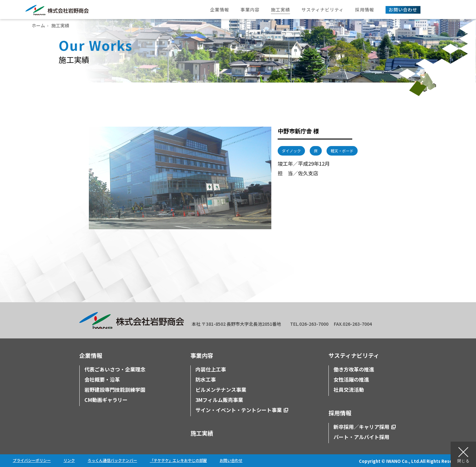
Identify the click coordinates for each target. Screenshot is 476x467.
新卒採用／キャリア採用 (361, 427)
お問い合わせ (231, 460)
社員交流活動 (349, 390)
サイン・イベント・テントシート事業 (239, 410)
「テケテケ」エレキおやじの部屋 (178, 460)
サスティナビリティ (354, 355)
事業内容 (202, 355)
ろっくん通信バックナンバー (112, 460)
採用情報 (340, 413)
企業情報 (91, 355)
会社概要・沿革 (102, 379)
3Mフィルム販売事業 (219, 400)
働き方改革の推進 (354, 369)
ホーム (38, 25)
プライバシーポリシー (32, 460)
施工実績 (202, 433)
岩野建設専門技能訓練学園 (115, 390)
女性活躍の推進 (351, 379)
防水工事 (206, 379)
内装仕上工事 (211, 369)
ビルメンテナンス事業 (221, 390)
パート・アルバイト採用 (361, 437)
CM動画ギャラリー (106, 400)
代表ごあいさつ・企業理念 (115, 369)
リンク (69, 460)
